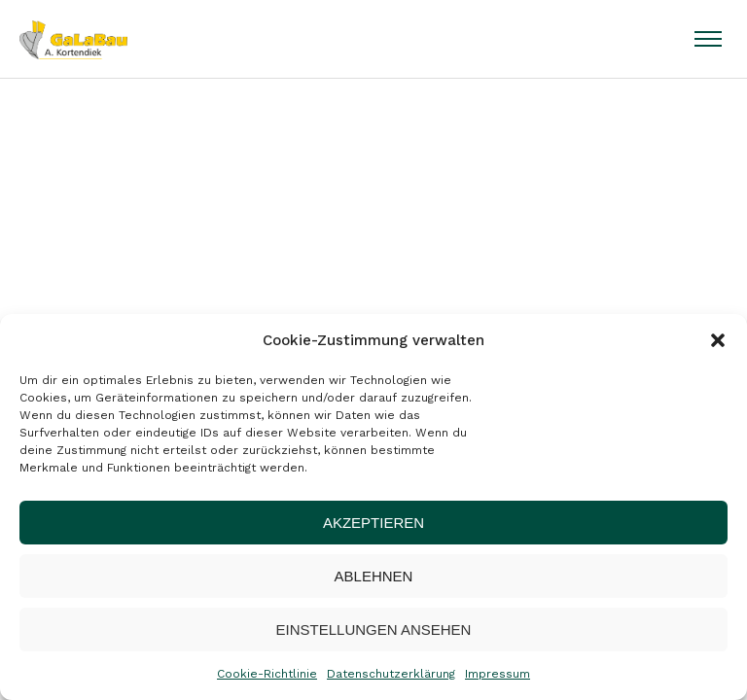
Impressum (498, 674)
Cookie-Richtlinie (267, 674)
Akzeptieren (373, 523)
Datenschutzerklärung (391, 674)
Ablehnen (374, 576)
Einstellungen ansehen (374, 630)
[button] (718, 340)
